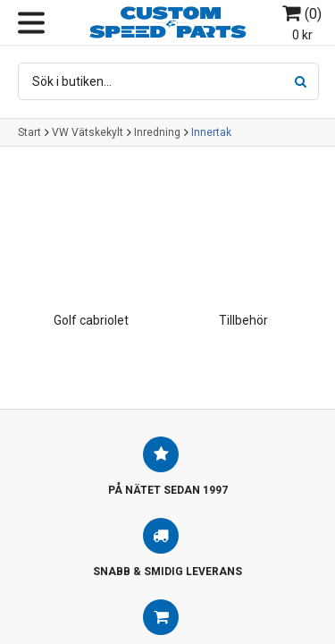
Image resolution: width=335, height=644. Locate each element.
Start (29, 132)
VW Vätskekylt (88, 132)
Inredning (157, 132)
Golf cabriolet (91, 320)
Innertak (211, 132)
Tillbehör (243, 320)
